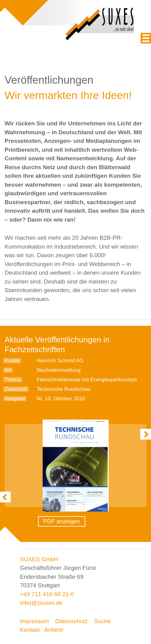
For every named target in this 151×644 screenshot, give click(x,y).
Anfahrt (54, 630)
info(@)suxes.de (41, 603)
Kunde (12, 361)
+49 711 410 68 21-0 (47, 594)
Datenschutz (72, 621)
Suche (103, 621)
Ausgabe (15, 399)
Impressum (34, 621)
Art (8, 370)
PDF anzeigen (62, 521)
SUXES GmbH (39, 559)
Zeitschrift (16, 389)
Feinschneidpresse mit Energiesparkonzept (87, 380)
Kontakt (30, 630)
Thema (13, 380)
